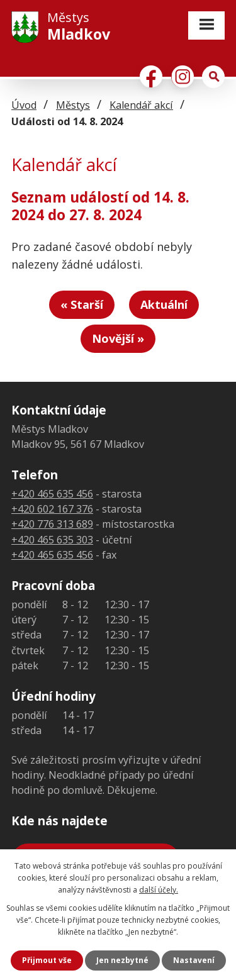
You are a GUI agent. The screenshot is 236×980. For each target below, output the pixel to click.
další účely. (159, 890)
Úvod (24, 105)
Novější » (118, 338)
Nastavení (194, 960)
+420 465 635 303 (52, 540)
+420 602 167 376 (52, 509)
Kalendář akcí (141, 105)
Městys (73, 105)
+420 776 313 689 (52, 524)
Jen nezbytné (122, 960)
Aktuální (164, 304)
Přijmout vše (47, 960)
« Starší (82, 304)
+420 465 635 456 (52, 494)
